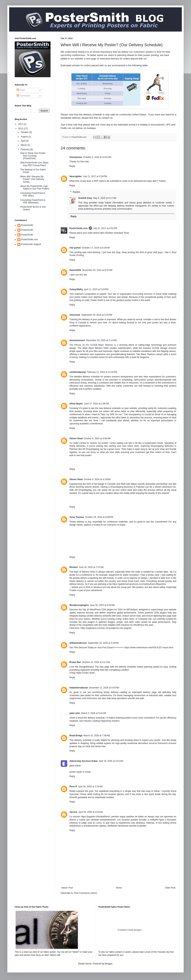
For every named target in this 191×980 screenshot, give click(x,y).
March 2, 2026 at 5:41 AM (94, 713)
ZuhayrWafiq (76, 289)
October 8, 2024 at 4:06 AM (97, 438)
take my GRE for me (111, 414)
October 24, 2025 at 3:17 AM (96, 662)
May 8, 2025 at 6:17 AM (105, 198)
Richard (74, 567)
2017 (21, 124)
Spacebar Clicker (78, 794)
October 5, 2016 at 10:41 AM (97, 157)
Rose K (73, 787)
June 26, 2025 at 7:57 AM (91, 567)
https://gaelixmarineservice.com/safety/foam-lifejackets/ (139, 584)
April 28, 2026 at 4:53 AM (91, 812)
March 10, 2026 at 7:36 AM (97, 736)
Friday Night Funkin (79, 673)
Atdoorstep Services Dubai (83, 761)
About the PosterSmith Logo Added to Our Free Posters (35, 187)
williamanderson (78, 643)
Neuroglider (76, 176)
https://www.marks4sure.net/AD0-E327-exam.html (149, 648)
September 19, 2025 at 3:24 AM (103, 643)
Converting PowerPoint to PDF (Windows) (33, 201)
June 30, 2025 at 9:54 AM (102, 605)
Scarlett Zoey (85, 198)
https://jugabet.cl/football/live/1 (96, 817)
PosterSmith (27, 225)
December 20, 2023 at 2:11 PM (101, 340)
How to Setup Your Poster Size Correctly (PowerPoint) (33, 156)
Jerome (73, 812)
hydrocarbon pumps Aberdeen (149, 380)
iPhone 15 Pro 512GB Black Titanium (94, 345)
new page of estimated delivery (102, 59)
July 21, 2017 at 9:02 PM (105, 228)
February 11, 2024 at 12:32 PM (102, 372)
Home (119, 888)
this (81, 275)
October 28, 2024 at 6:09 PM (99, 517)
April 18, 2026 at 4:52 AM (111, 761)
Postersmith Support (31, 244)
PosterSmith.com (79, 228)
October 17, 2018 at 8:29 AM (96, 248)
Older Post (170, 888)
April (23, 141)
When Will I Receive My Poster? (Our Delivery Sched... (32, 179)
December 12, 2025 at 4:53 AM (104, 688)
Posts (21, 90)
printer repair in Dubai (80, 772)
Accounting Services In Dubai (147, 294)
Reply (72, 166)
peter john (75, 713)
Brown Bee (75, 662)
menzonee (75, 315)
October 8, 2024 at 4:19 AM (97, 479)
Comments (23, 96)
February (25, 149)
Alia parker (75, 248)
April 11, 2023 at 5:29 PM (96, 289)
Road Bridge (76, 736)
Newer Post (67, 888)
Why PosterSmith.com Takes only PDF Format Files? (34, 164)
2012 (21, 129)
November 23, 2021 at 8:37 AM (97, 270)
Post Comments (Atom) (85, 893)
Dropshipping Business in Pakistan (128, 487)
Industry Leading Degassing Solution (101, 721)
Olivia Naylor (76, 404)
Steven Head (76, 438)
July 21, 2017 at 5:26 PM (95, 176)
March (24, 145)
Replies (76, 192)
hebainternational (79, 688)
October (25, 132)
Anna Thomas (77, 517)
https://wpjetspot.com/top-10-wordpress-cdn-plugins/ (106, 628)
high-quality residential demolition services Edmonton (142, 743)
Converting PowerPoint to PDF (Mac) (33, 194)
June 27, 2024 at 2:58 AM (96, 404)
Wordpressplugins (79, 605)
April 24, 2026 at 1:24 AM (90, 787)
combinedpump (78, 372)
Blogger (109, 964)
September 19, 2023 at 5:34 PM (97, 315)
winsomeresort (77, 340)
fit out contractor (109, 525)
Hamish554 (75, 270)
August (25, 137)
